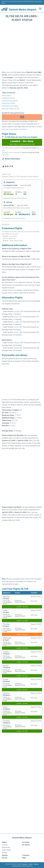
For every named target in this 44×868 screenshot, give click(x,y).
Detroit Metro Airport (23, 10)
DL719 (16, 327)
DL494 (16, 322)
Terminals (26, 842)
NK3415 (17, 343)
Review (5, 858)
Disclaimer (25, 864)
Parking (5, 855)
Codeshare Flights (8, 98)
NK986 (16, 348)
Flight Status (6, 95)
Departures (6, 847)
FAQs (24, 858)
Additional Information (10, 101)
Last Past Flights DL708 (10, 108)
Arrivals (5, 845)
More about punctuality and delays (14, 129)
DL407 (16, 317)
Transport (26, 855)
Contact (31, 864)
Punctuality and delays (10, 106)
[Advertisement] (22, 47)
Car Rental (26, 845)
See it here (5, 155)
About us (36, 864)
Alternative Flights (8, 103)
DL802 (16, 332)
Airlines (5, 853)
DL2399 (17, 311)
